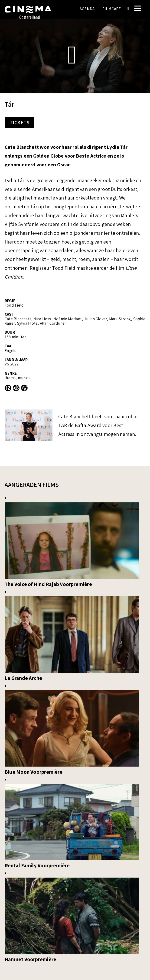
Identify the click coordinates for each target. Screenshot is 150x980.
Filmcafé (112, 9)
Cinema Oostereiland (28, 15)
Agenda (87, 9)
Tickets (20, 122)
